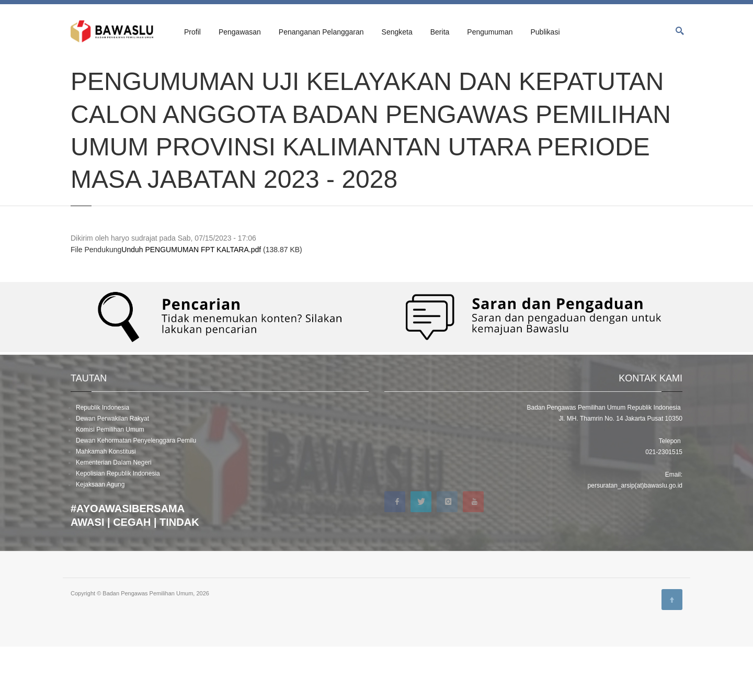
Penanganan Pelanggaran (321, 32)
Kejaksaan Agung (100, 538)
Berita (440, 32)
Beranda (82, 69)
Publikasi (545, 32)
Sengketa (397, 32)
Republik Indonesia (102, 461)
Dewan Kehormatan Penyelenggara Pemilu (136, 494)
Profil (192, 32)
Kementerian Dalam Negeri (114, 516)
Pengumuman (490, 32)
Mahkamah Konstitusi (106, 505)
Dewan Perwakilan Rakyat (112, 472)
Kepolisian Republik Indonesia (118, 527)
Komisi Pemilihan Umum (110, 483)
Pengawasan (240, 32)
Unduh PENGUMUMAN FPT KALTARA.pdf (191, 303)
